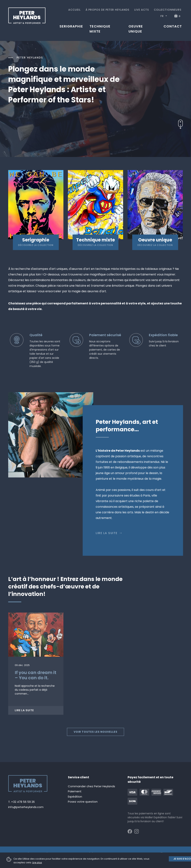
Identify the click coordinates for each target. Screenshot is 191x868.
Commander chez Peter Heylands (91, 786)
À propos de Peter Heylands (107, 10)
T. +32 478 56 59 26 (21, 802)
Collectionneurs (168, 10)
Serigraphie (71, 26)
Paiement (75, 791)
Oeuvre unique (136, 29)
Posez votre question (83, 802)
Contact (173, 26)
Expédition (75, 797)
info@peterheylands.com (26, 807)
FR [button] (163, 16)
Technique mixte (100, 29)
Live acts (142, 10)
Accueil (74, 10)
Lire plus (37, 862)
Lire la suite (109, 533)
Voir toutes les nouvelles (95, 732)
